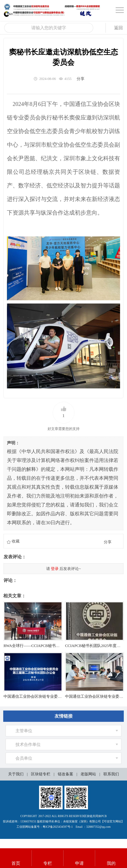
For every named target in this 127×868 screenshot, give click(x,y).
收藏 (16, 541)
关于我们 (16, 774)
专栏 (48, 858)
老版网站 (88, 774)
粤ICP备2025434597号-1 (58, 827)
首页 (16, 858)
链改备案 (66, 774)
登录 (55, 569)
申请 (79, 858)
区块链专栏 (41, 774)
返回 (118, 28)
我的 (111, 858)
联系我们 (111, 774)
